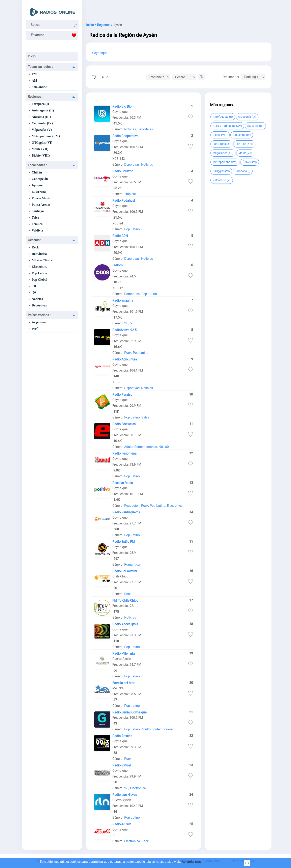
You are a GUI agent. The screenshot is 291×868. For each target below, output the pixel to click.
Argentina (39, 322)
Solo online (39, 87)
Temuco (37, 224)
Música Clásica (42, 260)
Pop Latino (39, 273)
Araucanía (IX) (247, 117)
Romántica (39, 254)
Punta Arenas (41, 205)
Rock (35, 247)
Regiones (35, 97)
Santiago (38, 211)
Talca (36, 218)
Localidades (37, 165)
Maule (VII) (40, 149)
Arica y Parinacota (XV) (227, 126)
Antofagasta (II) (43, 110)
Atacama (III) (41, 117)
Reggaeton (132, 506)
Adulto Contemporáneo (141, 447)
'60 (126, 788)
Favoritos (54, 35)
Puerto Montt (41, 198)
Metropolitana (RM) (46, 136)
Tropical (130, 194)
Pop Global (40, 280)
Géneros (34, 240)
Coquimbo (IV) (42, 123)
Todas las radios (40, 67)
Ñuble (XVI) (250, 162)
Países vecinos (39, 315)
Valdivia (37, 230)
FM (34, 74)
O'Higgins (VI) (42, 143)
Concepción (40, 179)
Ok (247, 863)
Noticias (37, 299)
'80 (34, 286)
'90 (34, 292)
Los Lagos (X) (221, 144)
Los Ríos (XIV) (244, 144)
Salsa (145, 417)
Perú (35, 329)
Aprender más (192, 862)
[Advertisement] (179, 10)
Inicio (32, 56)
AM (35, 80)
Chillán (37, 172)
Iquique (37, 185)
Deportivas (39, 305)
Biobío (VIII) (41, 155)
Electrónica (40, 267)
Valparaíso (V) (42, 130)
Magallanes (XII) (223, 153)
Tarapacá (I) (40, 104)
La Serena (39, 192)
